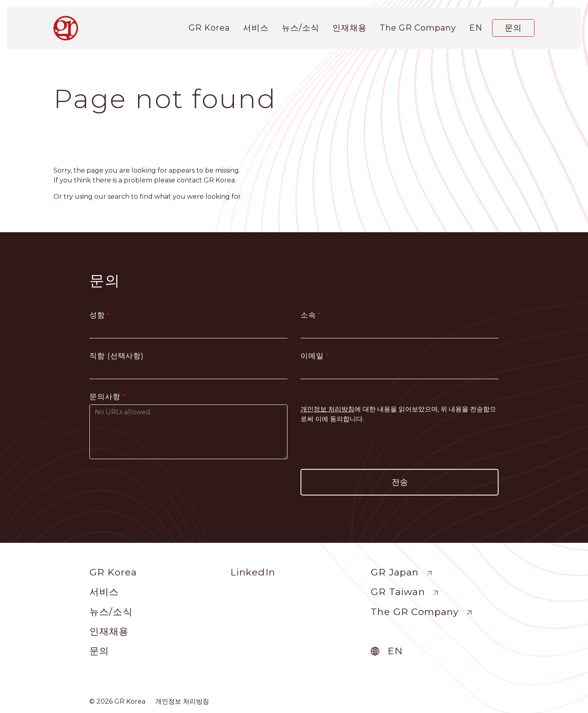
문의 (513, 26)
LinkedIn (253, 572)
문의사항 (105, 397)
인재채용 (350, 26)
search (119, 197)
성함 (97, 315)
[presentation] (400, 446)
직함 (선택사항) (117, 356)
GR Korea (209, 26)
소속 (308, 315)
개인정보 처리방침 (182, 701)
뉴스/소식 (301, 26)
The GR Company (418, 26)
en (476, 26)
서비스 (256, 26)
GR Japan (395, 572)
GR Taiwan (398, 592)
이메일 (312, 356)
